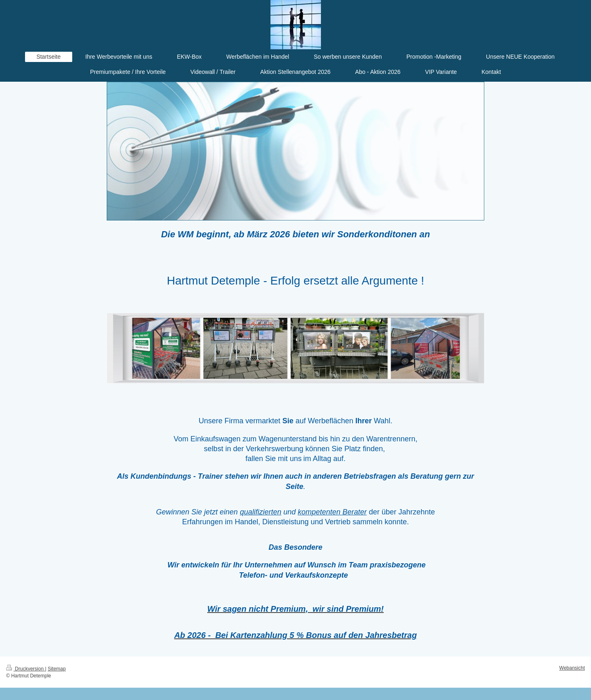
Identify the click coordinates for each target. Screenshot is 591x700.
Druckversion (26, 669)
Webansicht (572, 668)
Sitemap (57, 669)
